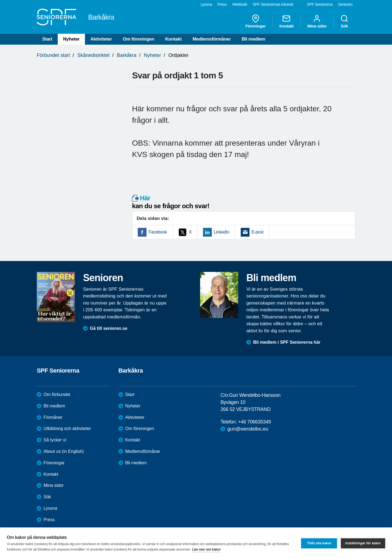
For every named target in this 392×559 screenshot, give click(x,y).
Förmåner (53, 417)
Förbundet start (53, 55)
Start (47, 39)
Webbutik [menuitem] (240, 4)
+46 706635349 (254, 422)
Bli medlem (254, 39)
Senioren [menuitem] (345, 4)
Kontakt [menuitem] (287, 21)
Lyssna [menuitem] (206, 4)
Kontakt (173, 39)
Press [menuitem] (222, 4)
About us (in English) (64, 451)
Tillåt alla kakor (319, 543)
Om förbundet (57, 394)
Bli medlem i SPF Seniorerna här (287, 342)
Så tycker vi (55, 440)
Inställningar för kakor (363, 543)
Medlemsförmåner (212, 39)
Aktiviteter (101, 39)
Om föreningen (139, 39)
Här (145, 198)
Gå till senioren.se (109, 328)
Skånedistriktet (93, 55)
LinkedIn (221, 232)
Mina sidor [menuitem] (317, 21)
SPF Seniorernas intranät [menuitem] (273, 4)
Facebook (158, 232)
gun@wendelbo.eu (248, 429)
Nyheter (71, 39)
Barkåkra (127, 55)
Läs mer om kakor (206, 549)
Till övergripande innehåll (0, 0)
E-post (258, 232)
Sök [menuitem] (344, 21)
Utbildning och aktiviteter (67, 429)
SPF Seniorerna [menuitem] (320, 4)
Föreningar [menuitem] (256, 21)
